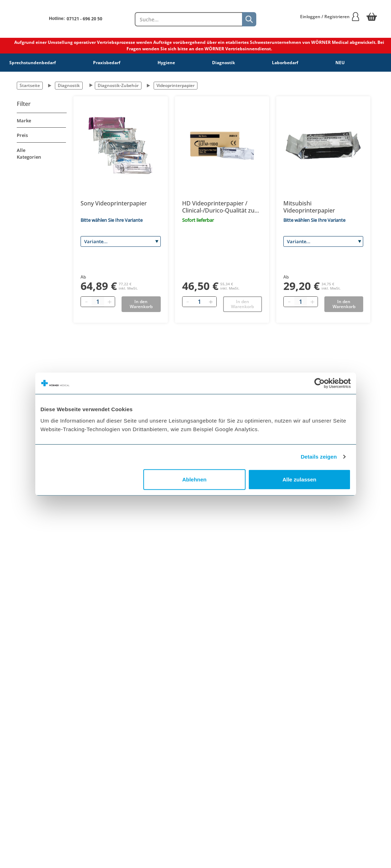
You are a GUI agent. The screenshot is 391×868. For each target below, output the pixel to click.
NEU (340, 63)
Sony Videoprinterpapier (114, 203)
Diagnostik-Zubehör (118, 85)
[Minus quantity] (86, 302)
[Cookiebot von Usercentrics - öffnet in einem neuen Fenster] (320, 383)
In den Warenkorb (242, 304)
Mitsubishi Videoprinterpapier (309, 207)
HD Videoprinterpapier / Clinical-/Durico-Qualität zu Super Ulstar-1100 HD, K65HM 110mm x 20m (218, 207)
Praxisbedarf (107, 63)
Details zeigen (319, 457)
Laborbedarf (285, 63)
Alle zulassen (299, 479)
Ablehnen (194, 479)
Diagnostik (223, 63)
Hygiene (166, 63)
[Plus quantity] (109, 302)
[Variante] (120, 241)
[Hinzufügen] (211, 302)
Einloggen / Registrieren (330, 17)
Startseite (30, 85)
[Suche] (249, 19)
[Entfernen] (188, 302)
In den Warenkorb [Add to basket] (141, 304)
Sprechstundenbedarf (33, 63)
